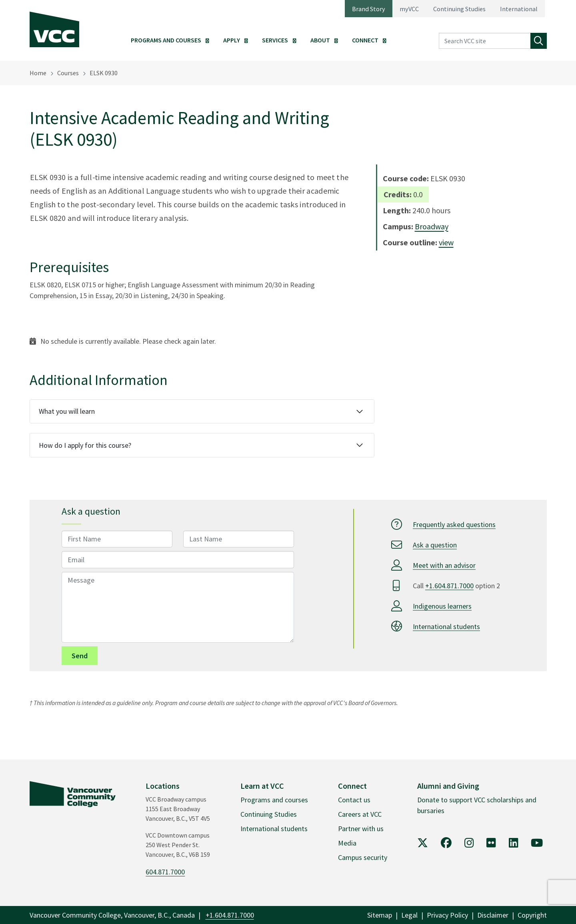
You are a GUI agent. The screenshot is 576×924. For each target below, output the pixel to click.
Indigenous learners (442, 606)
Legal (409, 915)
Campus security (363, 857)
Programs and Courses (166, 40)
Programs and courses (274, 800)
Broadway (432, 226)
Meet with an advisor (444, 565)
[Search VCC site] (485, 41)
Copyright (532, 915)
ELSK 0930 (104, 73)
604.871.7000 (165, 872)
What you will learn (67, 411)
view (446, 242)
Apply (232, 40)
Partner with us (361, 829)
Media (347, 843)
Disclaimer (493, 915)
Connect (365, 40)
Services (275, 40)
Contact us (354, 800)
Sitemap (380, 915)
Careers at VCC (360, 814)
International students (446, 626)
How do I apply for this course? (85, 445)
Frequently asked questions (454, 524)
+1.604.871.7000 (449, 585)
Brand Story (369, 9)
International (519, 9)
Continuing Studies (459, 9)
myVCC (409, 9)
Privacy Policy (447, 915)
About (320, 40)
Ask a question (435, 544)
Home (38, 73)
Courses (68, 73)
